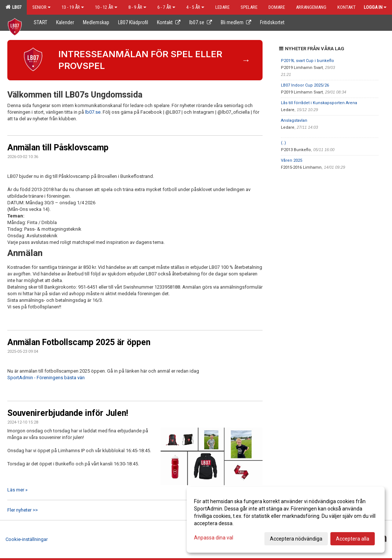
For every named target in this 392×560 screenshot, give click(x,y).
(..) (283, 143)
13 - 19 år (73, 7)
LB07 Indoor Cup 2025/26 (305, 85)
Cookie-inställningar (27, 539)
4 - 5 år (195, 7)
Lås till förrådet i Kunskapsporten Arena (319, 103)
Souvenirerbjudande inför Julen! (68, 413)
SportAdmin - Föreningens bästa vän (46, 378)
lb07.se (93, 112)
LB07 (13, 7)
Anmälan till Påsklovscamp (58, 148)
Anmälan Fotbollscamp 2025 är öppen (79, 342)
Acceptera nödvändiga (296, 539)
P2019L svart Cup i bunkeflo (307, 61)
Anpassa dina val (214, 538)
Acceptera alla (353, 539)
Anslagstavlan (294, 120)
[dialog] (286, 520)
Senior (41, 7)
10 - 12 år (106, 7)
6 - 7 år (166, 7)
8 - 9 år (137, 7)
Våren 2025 (292, 160)
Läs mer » (17, 490)
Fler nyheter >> (23, 510)
